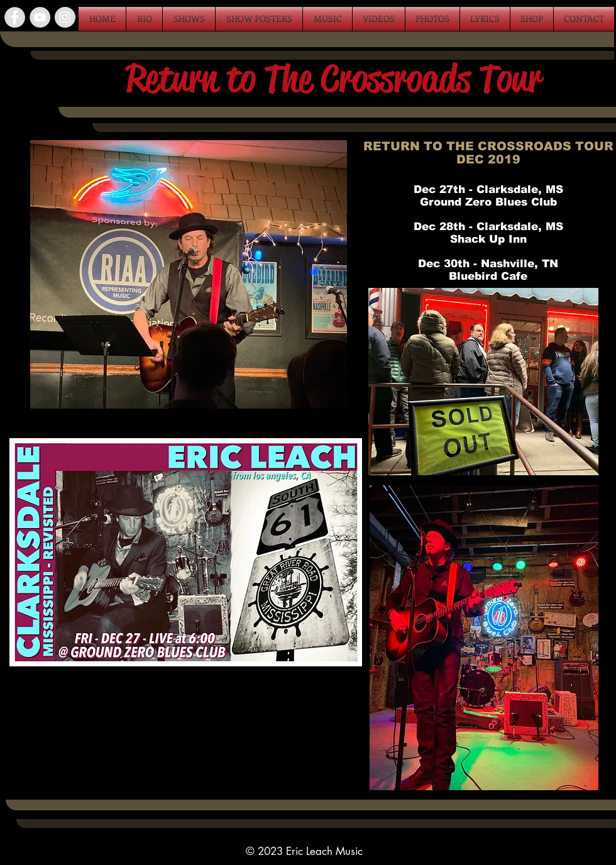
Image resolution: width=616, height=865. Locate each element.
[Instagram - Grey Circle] (65, 17)
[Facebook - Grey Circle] (15, 17)
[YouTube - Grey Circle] (40, 17)
